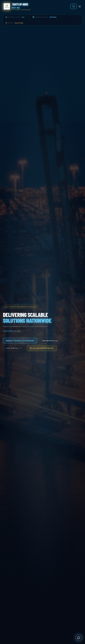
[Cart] (73, 6)
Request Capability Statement (20, 340)
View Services (14, 348)
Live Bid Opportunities (42, 348)
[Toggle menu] (80, 6)
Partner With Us (50, 340)
